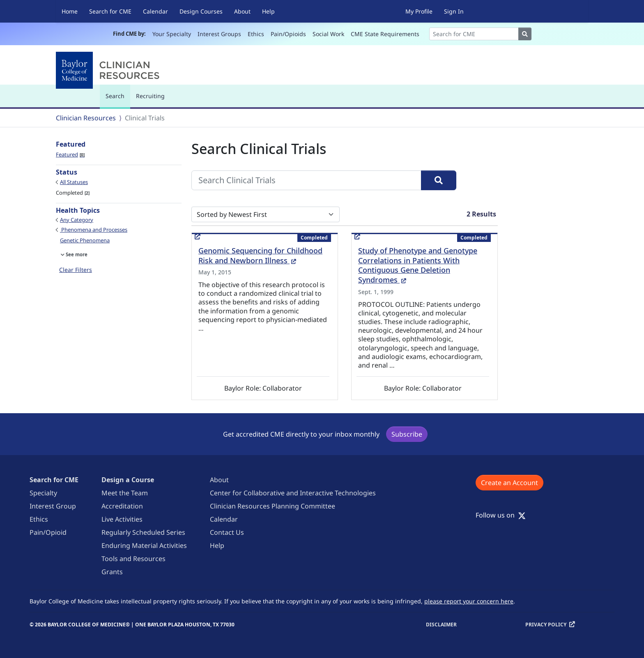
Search (117, 100)
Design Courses (201, 11)
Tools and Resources (133, 559)
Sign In (454, 11)
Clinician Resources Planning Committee (273, 506)
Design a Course (128, 480)
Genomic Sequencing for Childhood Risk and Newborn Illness (260, 255)
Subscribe (407, 434)
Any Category (77, 220)
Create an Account (509, 483)
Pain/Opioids (288, 34)
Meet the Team (125, 493)
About (242, 11)
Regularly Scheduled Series (143, 532)
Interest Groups (219, 34)
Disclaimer (441, 625)
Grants (112, 572)
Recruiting (150, 96)
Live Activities (122, 519)
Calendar (155, 11)
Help (268, 11)
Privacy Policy (546, 625)
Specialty (43, 493)
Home (70, 11)
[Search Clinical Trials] (306, 180)
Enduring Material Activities (144, 545)
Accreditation (122, 506)
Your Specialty (172, 34)
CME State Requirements (385, 34)
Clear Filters (76, 270)
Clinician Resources (86, 118)
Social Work (328, 34)
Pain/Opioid (48, 532)
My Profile (419, 11)
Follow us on (501, 515)
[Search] (474, 34)
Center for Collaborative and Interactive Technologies (293, 493)
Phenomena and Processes (94, 230)
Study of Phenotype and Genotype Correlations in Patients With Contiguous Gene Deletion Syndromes (418, 265)
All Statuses (74, 182)
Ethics (256, 34)
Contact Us (227, 532)
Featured (70, 154)
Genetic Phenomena (85, 240)
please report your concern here (469, 601)
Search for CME (110, 11)
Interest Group (53, 506)
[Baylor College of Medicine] (109, 70)
